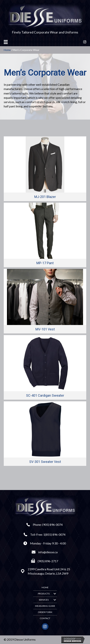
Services (44, 600)
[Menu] (6, 42)
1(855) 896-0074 (54, 534)
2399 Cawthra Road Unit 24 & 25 (49, 569)
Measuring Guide (45, 606)
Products (44, 594)
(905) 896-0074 (52, 525)
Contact (45, 618)
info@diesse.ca (48, 552)
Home (7, 50)
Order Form (45, 612)
